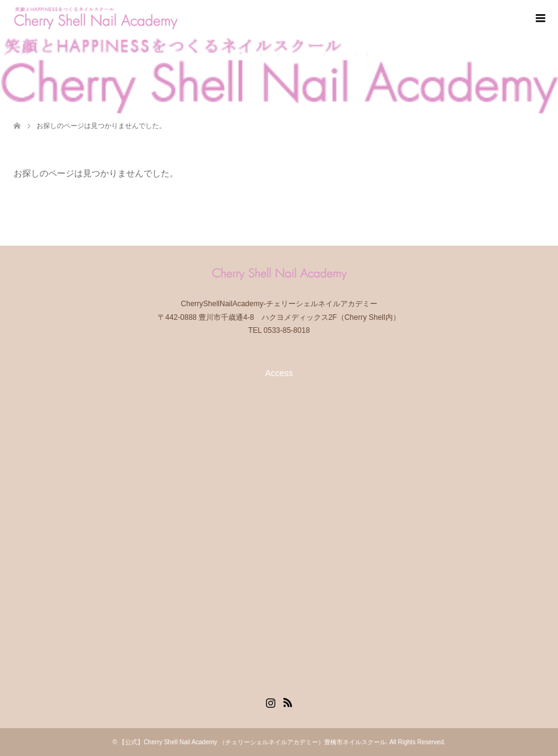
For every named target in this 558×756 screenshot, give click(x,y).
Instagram (270, 702)
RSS (288, 702)
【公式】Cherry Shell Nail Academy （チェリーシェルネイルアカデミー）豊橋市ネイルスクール (252, 742)
